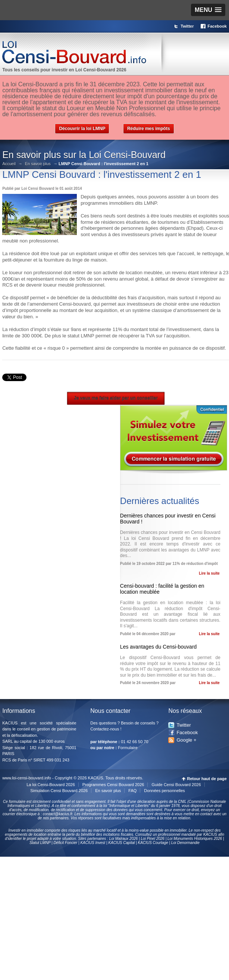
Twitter (187, 26)
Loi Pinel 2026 (153, 839)
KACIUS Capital (121, 843)
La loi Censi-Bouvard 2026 (51, 785)
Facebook (217, 26)
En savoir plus (38, 164)
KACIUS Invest (93, 843)
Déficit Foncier (65, 843)
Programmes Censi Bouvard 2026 (113, 785)
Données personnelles (164, 791)
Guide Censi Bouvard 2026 (176, 785)
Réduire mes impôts (149, 129)
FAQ (132, 791)
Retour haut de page (207, 779)
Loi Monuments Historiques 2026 (195, 839)
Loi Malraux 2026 (124, 839)
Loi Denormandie (185, 843)
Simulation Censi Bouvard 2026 (59, 791)
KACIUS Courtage (153, 843)
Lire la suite (209, 573)
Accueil (9, 164)
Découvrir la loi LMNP (82, 129)
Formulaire (128, 748)
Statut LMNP (40, 843)
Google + (186, 740)
